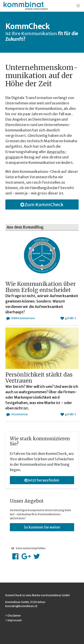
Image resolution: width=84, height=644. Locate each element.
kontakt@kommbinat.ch (21, 606)
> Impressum (14, 620)
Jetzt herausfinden (41, 480)
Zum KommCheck (41, 205)
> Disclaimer (13, 616)
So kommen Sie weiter (42, 527)
